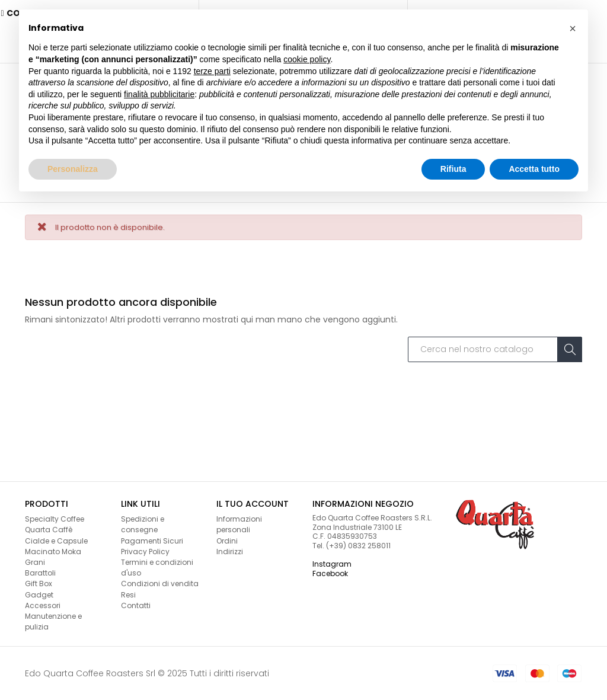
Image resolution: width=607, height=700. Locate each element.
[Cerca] (495, 349)
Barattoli (40, 572)
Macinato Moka (53, 550)
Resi (128, 594)
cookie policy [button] (307, 59)
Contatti (136, 604)
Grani (35, 562)
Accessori (43, 604)
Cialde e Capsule (56, 540)
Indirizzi (230, 550)
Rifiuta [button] (453, 169)
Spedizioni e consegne (143, 524)
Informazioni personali (239, 524)
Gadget (39, 594)
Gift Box (39, 583)
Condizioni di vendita (160, 583)
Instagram (332, 563)
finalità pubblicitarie (159, 94)
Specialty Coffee (55, 518)
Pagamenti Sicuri (152, 540)
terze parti (212, 71)
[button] (573, 28)
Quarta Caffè (49, 529)
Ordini (227, 540)
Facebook (330, 572)
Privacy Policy (145, 550)
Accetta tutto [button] (534, 169)
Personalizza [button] (73, 169)
